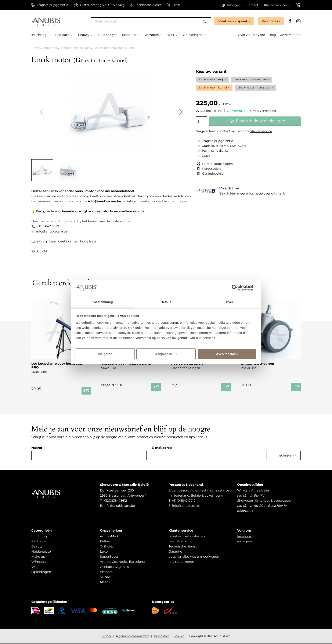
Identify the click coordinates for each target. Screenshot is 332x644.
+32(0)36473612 (115, 500)
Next (181, 112)
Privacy (106, 636)
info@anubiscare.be (119, 506)
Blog (272, 35)
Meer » (105, 582)
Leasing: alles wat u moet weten (194, 556)
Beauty (37, 546)
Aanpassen (166, 354)
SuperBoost (109, 556)
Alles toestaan (227, 354)
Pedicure (38, 541)
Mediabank (177, 541)
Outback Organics (114, 567)
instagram (245, 541)
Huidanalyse (41, 551)
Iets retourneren (181, 562)
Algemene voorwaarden (133, 636)
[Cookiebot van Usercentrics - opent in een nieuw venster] (238, 288)
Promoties (269, 21)
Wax (35, 567)
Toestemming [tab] (102, 302)
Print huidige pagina (217, 164)
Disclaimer (161, 636)
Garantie (175, 551)
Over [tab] (230, 302)
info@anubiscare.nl (187, 506)
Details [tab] (166, 302)
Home (36, 48)
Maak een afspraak (233, 21)
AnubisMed (109, 536)
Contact (252, 5)
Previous (41, 112)
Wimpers (39, 562)
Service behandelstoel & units (114, 48)
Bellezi (105, 541)
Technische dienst (183, 546)
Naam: (37, 448)
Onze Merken (290, 35)
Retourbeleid (212, 169)
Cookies (179, 636)
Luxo (104, 551)
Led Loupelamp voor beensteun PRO (57, 365)
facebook (244, 536)
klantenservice (261, 131)
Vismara (106, 572)
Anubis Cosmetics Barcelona (122, 562)
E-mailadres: (162, 448)
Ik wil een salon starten (187, 536)
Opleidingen (41, 572)
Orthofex (107, 546)
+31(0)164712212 (184, 500)
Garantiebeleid (213, 174)
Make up (38, 556)
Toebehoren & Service (75, 48)
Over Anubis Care (251, 35)
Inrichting (50, 48)
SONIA (105, 577)
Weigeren (105, 354)
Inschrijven (285, 455)
